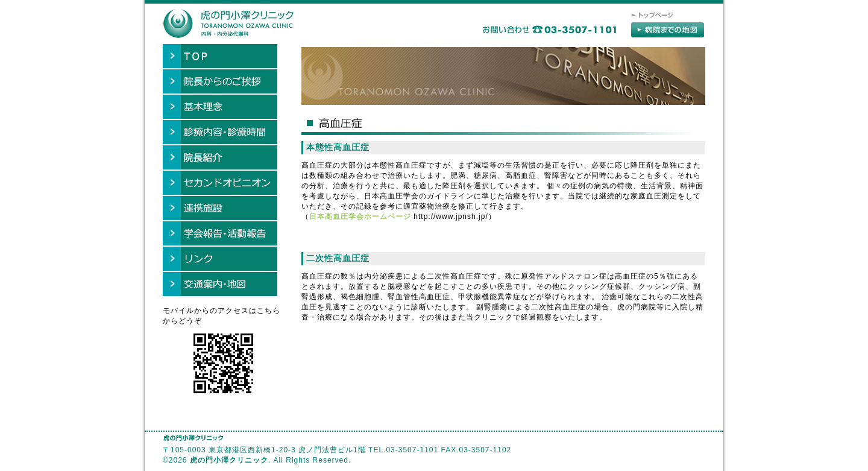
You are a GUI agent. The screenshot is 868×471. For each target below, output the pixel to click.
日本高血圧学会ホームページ (360, 217)
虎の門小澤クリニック (229, 460)
